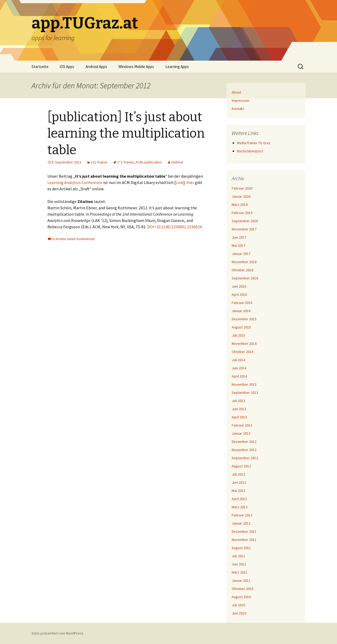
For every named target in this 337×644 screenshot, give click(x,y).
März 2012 (240, 507)
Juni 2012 (239, 482)
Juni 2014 (239, 368)
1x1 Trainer (99, 162)
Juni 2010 (239, 613)
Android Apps (96, 67)
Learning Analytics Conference (75, 182)
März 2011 (240, 572)
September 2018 (245, 221)
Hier (190, 182)
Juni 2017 (239, 237)
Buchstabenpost (250, 151)
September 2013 (245, 393)
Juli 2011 (238, 556)
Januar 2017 (241, 254)
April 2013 (239, 417)
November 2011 (244, 540)
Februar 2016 (242, 303)
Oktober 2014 (242, 352)
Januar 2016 (241, 311)
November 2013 (244, 384)
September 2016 (245, 278)
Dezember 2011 (244, 531)
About (236, 92)
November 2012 (244, 450)
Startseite (40, 67)
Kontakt (238, 109)
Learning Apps (177, 67)
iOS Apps (67, 67)
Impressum (241, 100)
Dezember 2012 (244, 442)
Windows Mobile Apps (136, 67)
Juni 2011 (239, 564)
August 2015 (241, 327)
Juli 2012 (238, 474)
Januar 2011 (241, 580)
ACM (139, 162)
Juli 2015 (238, 335)
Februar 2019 (242, 213)
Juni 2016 (239, 286)
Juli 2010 (238, 605)
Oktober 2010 (242, 589)
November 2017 (244, 229)
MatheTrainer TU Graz (254, 143)
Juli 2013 (238, 401)
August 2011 (241, 548)
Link (179, 182)
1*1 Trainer (125, 162)
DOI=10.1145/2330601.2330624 (174, 227)
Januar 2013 (241, 433)
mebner (177, 162)
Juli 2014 (238, 360)
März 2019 (240, 205)
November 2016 (244, 262)
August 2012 (241, 466)
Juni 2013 (239, 409)
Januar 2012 (241, 523)
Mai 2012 (238, 491)
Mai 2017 (238, 245)
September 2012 (245, 458)
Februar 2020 (242, 188)
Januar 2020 (241, 196)
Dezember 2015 (244, 319)
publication (153, 162)
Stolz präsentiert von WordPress (58, 633)
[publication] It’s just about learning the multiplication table (126, 134)
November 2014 (244, 343)
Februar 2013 (242, 425)
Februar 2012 (242, 515)
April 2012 (239, 499)
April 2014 (239, 376)
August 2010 (241, 597)
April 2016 (239, 294)
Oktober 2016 (242, 270)
